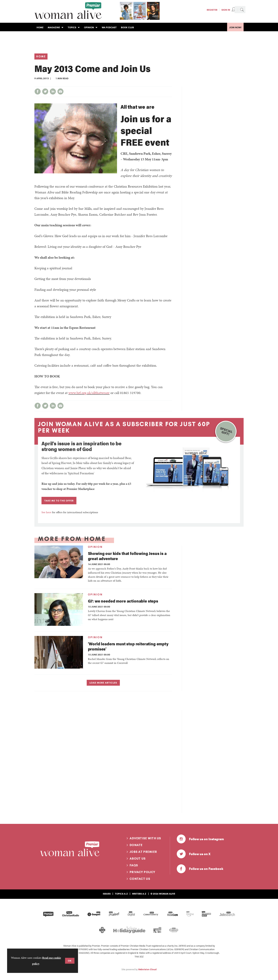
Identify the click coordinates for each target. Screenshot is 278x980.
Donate (136, 845)
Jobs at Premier (143, 852)
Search (242, 10)
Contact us (140, 879)
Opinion (95, 547)
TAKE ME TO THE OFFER (59, 501)
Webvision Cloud (147, 969)
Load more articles (103, 683)
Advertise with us (145, 838)
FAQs (134, 865)
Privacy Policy (142, 872)
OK (70, 961)
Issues (107, 894)
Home (41, 56)
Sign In (226, 10)
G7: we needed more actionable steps (123, 601)
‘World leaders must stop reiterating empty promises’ (128, 646)
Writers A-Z (139, 894)
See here (46, 512)
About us (138, 858)
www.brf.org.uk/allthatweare (89, 393)
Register (212, 10)
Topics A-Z (121, 894)
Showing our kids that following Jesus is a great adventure (127, 556)
